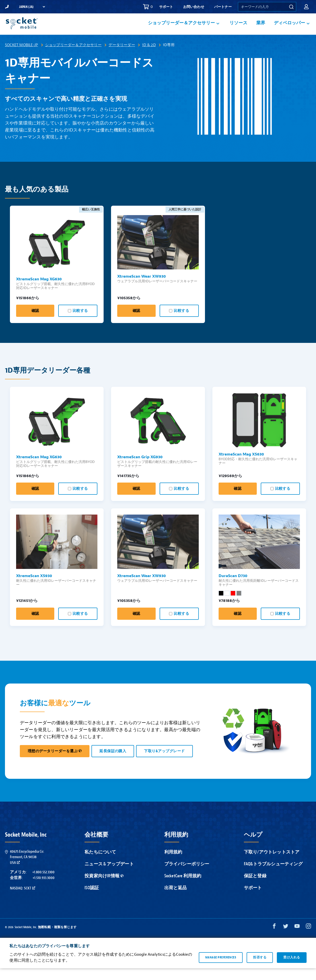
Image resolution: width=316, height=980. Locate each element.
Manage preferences (221, 969)
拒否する (260, 969)
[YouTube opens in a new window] (297, 939)
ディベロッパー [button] (289, 29)
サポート (166, 7)
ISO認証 (92, 899)
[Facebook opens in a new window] (274, 939)
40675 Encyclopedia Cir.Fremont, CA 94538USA (27, 869)
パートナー (223, 7)
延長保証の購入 (113, 763)
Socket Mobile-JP (21, 57)
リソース (239, 29)
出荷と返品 (176, 899)
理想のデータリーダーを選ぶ (55, 763)
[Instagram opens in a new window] (308, 939)
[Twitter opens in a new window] (286, 939)
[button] (306, 7)
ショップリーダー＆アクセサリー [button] (181, 29)
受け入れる (292, 969)
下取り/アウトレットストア (272, 864)
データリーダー (122, 57)
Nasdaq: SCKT (23, 900)
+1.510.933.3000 (43, 889)
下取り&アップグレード (164, 763)
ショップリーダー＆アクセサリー (73, 57)
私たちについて (100, 864)
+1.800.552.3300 (43, 884)
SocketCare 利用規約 (183, 888)
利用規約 (173, 864)
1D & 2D (149, 57)
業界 (261, 29)
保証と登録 (255, 888)
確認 (35, 322)
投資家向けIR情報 (104, 888)
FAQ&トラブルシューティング (273, 876)
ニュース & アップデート (109, 876)
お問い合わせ (194, 7)
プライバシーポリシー (187, 876)
